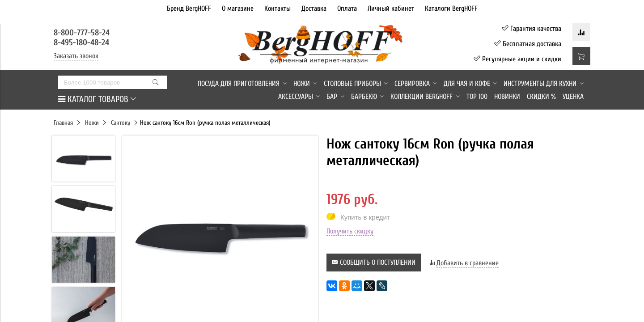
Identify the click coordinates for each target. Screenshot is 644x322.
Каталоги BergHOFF (451, 8)
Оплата (347, 8)
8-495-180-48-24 (81, 42)
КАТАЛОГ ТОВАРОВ (97, 99)
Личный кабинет (391, 8)
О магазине (238, 8)
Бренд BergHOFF (189, 8)
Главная (63, 123)
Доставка (314, 8)
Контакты (278, 8)
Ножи (92, 123)
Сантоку (121, 123)
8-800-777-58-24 (83, 33)
